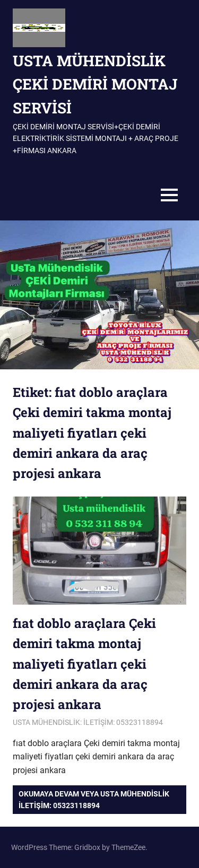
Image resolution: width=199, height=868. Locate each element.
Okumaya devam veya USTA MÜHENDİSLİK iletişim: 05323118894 (94, 800)
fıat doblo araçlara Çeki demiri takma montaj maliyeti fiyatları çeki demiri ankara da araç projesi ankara (84, 664)
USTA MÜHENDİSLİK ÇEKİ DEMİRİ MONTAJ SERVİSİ (95, 85)
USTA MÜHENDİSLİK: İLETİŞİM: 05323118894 (88, 722)
